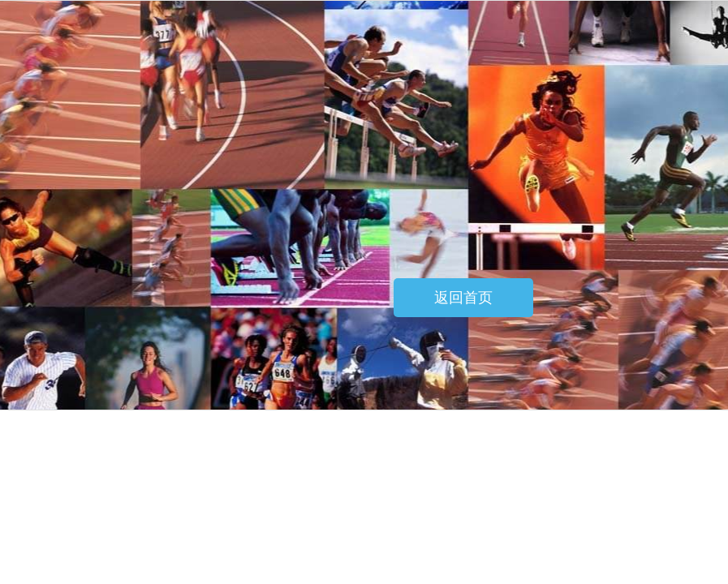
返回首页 (463, 298)
